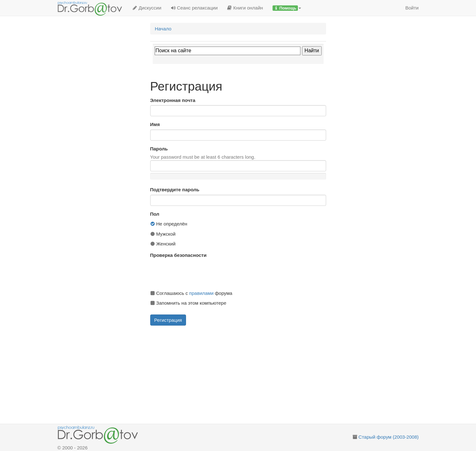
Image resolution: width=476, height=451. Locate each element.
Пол (155, 214)
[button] (287, 8)
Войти (412, 8)
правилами (201, 293)
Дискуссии (147, 8)
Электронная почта (173, 100)
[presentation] (198, 273)
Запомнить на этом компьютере (188, 303)
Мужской (163, 234)
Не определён (169, 224)
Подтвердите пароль (175, 190)
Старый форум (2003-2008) (389, 437)
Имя (155, 124)
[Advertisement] (245, 375)
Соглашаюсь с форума (191, 293)
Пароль (159, 149)
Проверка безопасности (178, 255)
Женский (163, 244)
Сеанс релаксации (194, 8)
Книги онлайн (245, 8)
